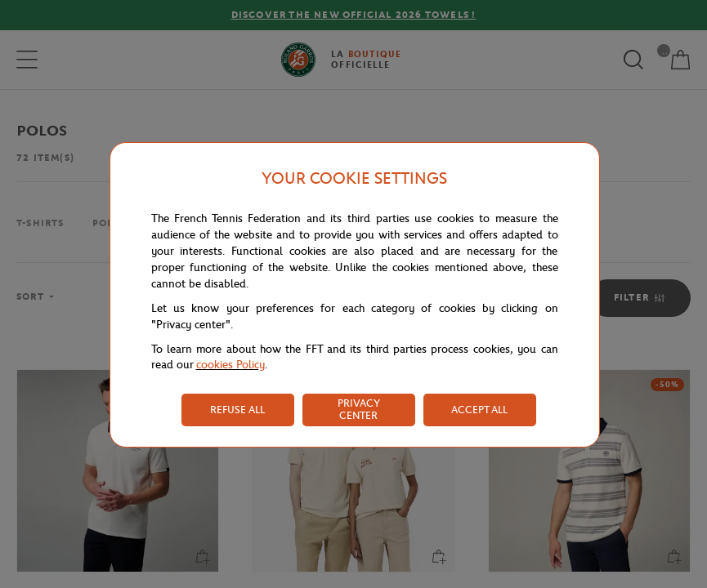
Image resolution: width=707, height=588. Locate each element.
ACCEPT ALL (479, 410)
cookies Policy (230, 365)
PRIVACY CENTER (359, 409)
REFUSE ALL (237, 410)
